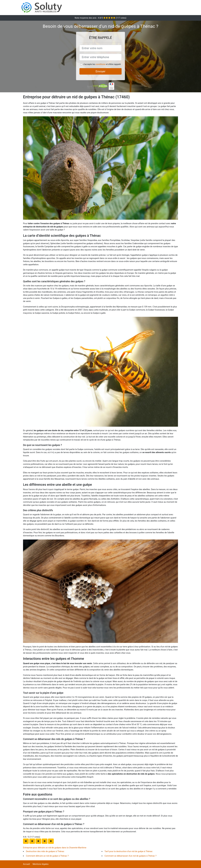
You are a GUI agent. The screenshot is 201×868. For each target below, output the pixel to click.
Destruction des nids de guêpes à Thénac (45, 851)
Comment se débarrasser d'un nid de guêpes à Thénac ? (131, 856)
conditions (100, 64)
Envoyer (100, 71)
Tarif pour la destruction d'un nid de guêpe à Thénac (129, 851)
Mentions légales (41, 864)
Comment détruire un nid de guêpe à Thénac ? (47, 856)
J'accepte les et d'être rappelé (102, 64)
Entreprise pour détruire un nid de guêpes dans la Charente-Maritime (55, 848)
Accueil (26, 864)
